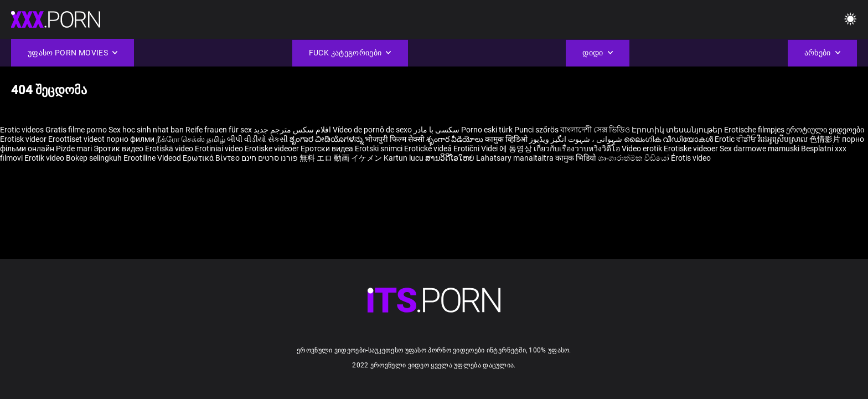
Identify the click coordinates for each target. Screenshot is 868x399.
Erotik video (45, 158)
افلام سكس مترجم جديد (292, 130)
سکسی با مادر (436, 130)
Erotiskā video (170, 149)
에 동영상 (516, 149)
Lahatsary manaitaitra (516, 158)
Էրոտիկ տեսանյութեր (678, 130)
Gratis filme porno (76, 130)
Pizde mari (74, 149)
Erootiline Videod (153, 158)
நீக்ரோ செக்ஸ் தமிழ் (191, 139)
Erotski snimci (379, 149)
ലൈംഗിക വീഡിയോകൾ (669, 139)
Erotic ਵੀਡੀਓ (736, 139)
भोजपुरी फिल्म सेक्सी (395, 139)
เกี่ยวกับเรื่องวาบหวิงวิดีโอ (578, 149)
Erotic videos (23, 130)
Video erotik (643, 149)
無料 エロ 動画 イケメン (341, 158)
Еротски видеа (328, 149)
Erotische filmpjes (754, 130)
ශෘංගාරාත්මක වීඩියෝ (634, 158)
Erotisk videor (24, 139)
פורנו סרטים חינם (270, 158)
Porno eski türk (487, 130)
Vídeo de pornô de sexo (372, 130)
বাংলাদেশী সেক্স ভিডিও (595, 130)
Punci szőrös (536, 130)
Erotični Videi (476, 149)
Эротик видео (119, 149)
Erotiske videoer (273, 149)
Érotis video (691, 158)
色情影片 (826, 139)
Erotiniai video (220, 149)
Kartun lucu (404, 158)
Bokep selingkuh (94, 158)
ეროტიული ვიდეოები (825, 130)
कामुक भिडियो (577, 158)
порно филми (130, 139)
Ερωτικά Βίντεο (212, 158)
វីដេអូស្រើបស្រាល (784, 139)
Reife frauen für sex (219, 130)
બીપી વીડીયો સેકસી (257, 139)
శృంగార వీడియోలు (456, 139)
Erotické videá (429, 149)
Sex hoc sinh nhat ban (146, 130)
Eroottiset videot (77, 139)
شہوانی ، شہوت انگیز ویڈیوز (577, 139)
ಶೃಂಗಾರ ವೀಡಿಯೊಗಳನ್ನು (327, 139)
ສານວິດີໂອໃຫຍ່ (451, 158)
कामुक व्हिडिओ (507, 139)
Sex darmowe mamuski (759, 149)
